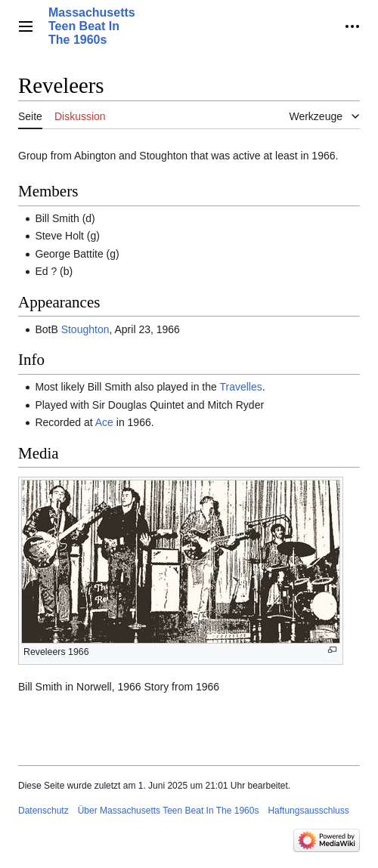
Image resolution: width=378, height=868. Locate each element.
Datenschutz (43, 811)
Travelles (240, 387)
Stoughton (85, 329)
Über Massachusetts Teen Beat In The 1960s (169, 811)
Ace (104, 422)
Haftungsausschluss (308, 811)
